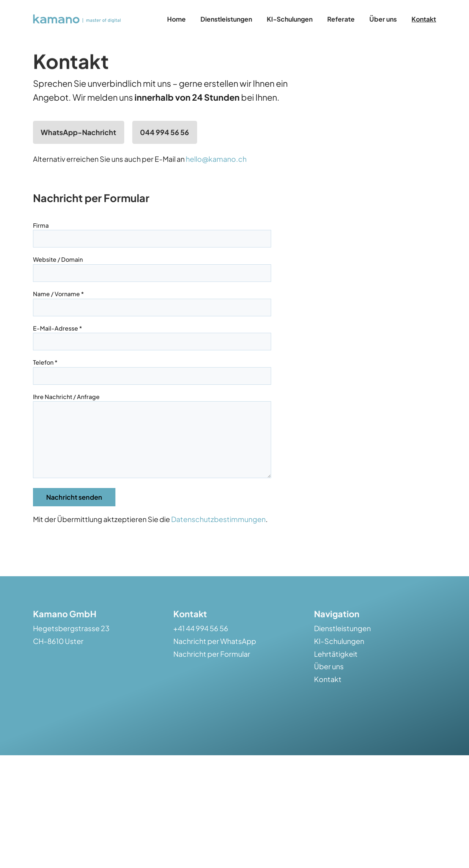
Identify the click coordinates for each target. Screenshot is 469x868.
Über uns (329, 681)
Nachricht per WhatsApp (215, 656)
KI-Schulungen (339, 656)
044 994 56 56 (165, 132)
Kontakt (328, 694)
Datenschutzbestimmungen (218, 534)
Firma (152, 232)
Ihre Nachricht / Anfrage (152, 444)
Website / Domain (152, 266)
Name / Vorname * (152, 300)
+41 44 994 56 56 (201, 643)
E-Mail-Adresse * (152, 335)
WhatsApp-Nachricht (78, 132)
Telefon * (152, 369)
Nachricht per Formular (212, 668)
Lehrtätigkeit (336, 668)
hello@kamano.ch (216, 159)
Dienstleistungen (342, 643)
